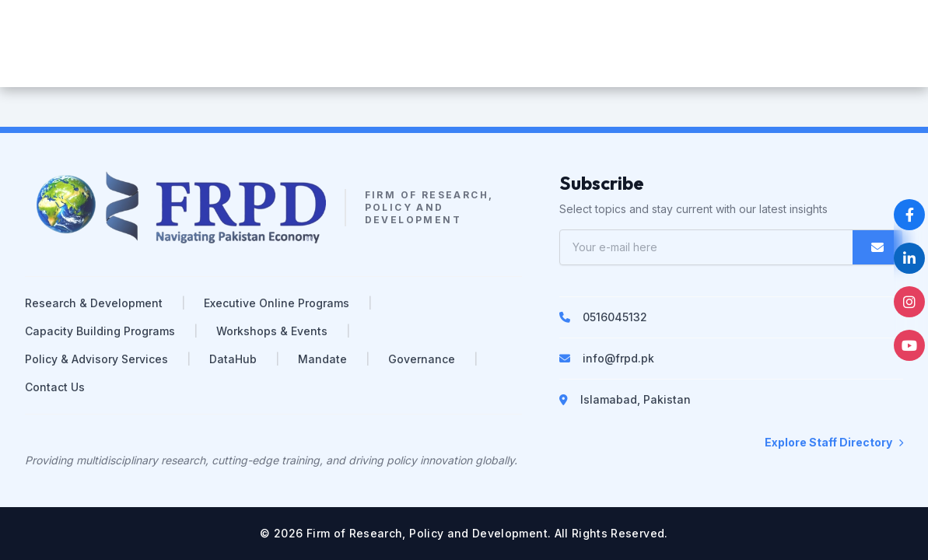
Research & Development (94, 303)
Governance (422, 359)
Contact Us (55, 387)
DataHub (233, 359)
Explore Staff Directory (834, 442)
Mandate (322, 359)
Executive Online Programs (277, 303)
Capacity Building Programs (100, 331)
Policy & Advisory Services (96, 359)
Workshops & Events (272, 331)
